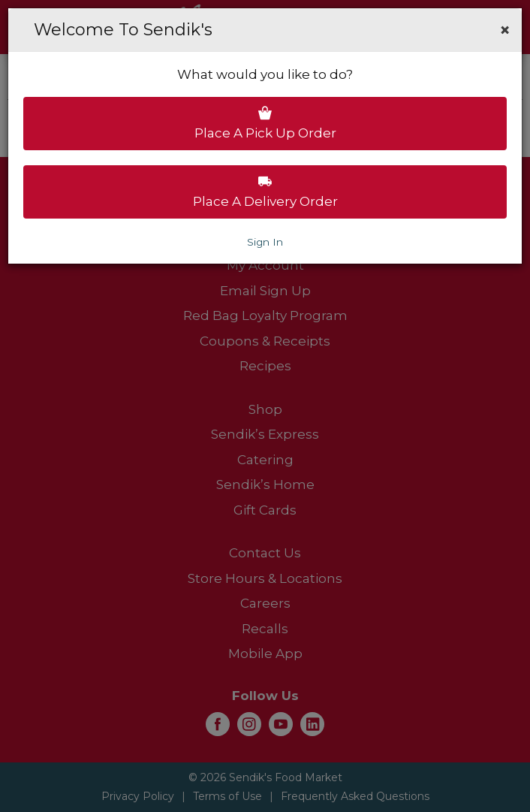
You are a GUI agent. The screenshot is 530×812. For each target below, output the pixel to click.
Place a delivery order (265, 192)
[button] (505, 30)
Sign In (265, 242)
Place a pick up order (265, 123)
